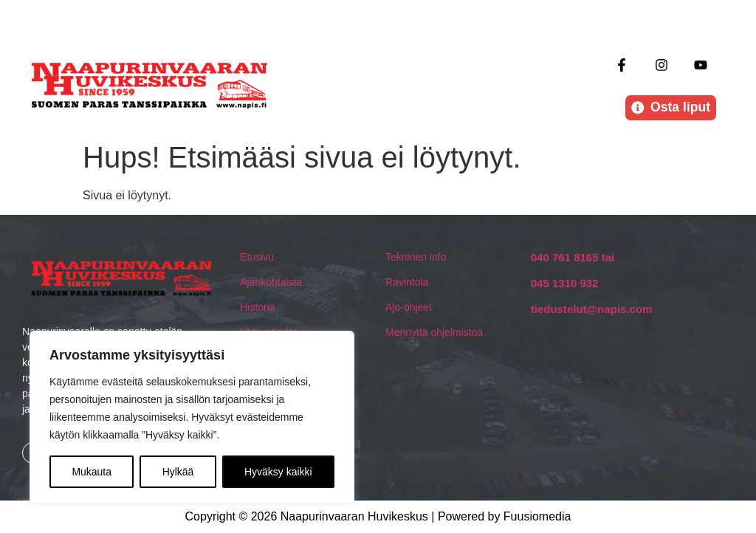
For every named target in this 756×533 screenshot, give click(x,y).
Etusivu (257, 257)
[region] (192, 417)
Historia (257, 307)
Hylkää (178, 472)
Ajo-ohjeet (409, 307)
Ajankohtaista (271, 282)
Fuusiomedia (537, 516)
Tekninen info (416, 257)
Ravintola (407, 282)
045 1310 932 (565, 283)
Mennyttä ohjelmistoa (434, 332)
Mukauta (92, 472)
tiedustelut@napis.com (592, 309)
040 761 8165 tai (573, 257)
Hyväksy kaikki (278, 472)
